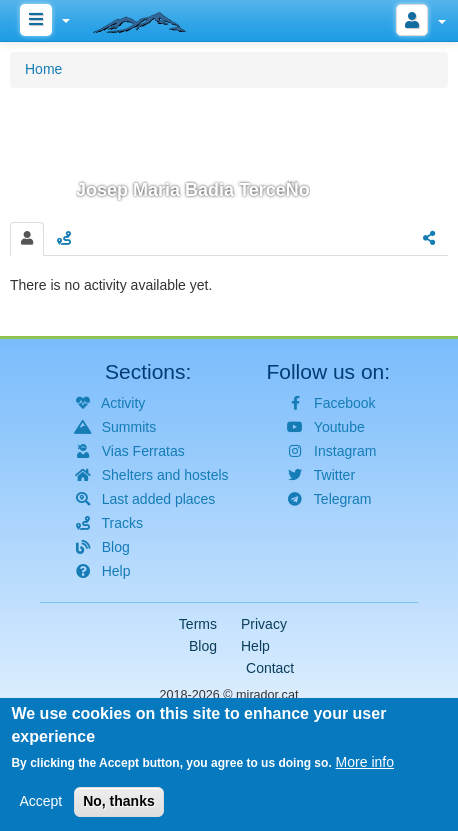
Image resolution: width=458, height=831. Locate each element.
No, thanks (119, 807)
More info (365, 768)
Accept (40, 807)
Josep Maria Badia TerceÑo (193, 190)
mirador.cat (267, 695)
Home (43, 69)
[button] (229, 152)
